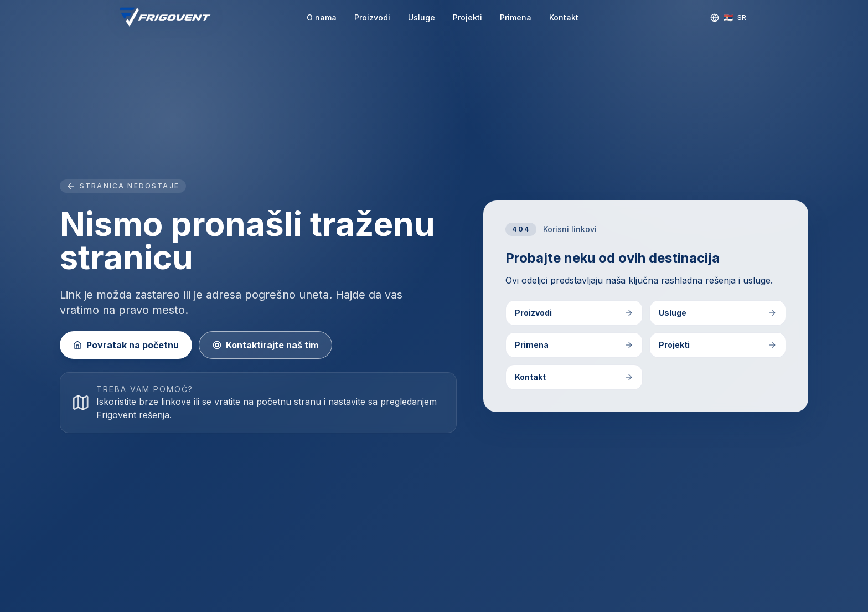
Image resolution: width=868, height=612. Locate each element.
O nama (322, 17)
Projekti (467, 17)
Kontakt (564, 17)
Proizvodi (372, 17)
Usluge (422, 17)
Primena (516, 17)
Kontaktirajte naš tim (265, 345)
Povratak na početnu (126, 345)
